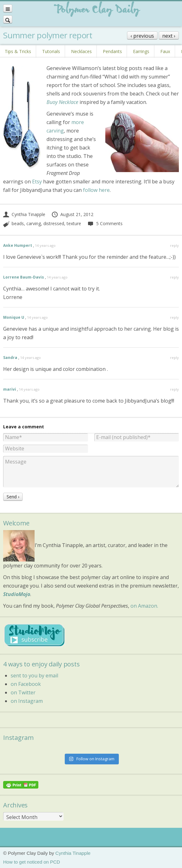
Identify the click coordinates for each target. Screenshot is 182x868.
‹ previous (142, 36)
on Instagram (27, 701)
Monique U (14, 317)
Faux (165, 51)
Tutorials (51, 51)
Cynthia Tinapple (24, 214)
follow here (96, 190)
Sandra (10, 358)
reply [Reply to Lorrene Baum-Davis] (174, 277)
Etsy (37, 182)
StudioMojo (17, 594)
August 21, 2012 (72, 214)
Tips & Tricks (18, 51)
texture (74, 223)
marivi (10, 389)
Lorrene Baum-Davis (24, 277)
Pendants (112, 51)
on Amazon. (144, 606)
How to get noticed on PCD (32, 862)
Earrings (141, 51)
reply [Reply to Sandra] (174, 358)
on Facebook (26, 684)
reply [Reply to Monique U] (174, 317)
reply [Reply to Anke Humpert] (174, 245)
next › (169, 36)
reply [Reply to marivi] (174, 389)
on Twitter (23, 692)
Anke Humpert (18, 245)
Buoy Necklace (62, 102)
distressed (54, 223)
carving (34, 223)
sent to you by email (34, 675)
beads (18, 223)
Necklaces (81, 51)
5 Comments (105, 223)
